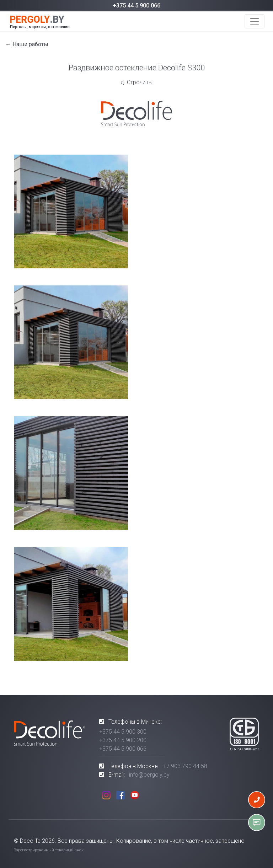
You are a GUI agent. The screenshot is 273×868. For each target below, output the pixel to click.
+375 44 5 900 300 (123, 732)
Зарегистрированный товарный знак (49, 850)
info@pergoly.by (149, 775)
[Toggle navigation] (255, 21)
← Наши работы (27, 44)
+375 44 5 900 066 (136, 6)
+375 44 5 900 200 (123, 740)
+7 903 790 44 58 (185, 766)
